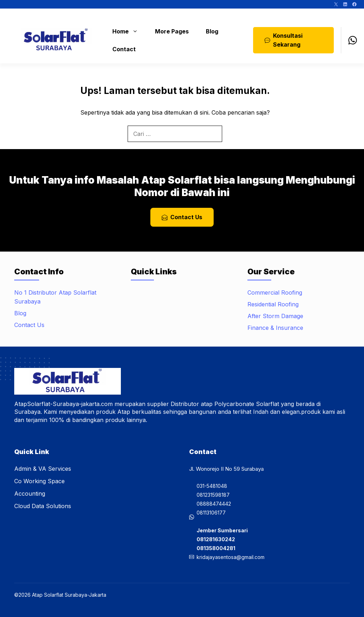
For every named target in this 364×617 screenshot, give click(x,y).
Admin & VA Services (43, 469)
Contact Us (29, 325)
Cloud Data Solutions (43, 506)
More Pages (172, 31)
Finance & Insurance (275, 328)
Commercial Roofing (275, 292)
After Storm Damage (275, 316)
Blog (212, 31)
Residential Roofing (273, 304)
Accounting (30, 494)
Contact (124, 49)
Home (129, 31)
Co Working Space (39, 481)
